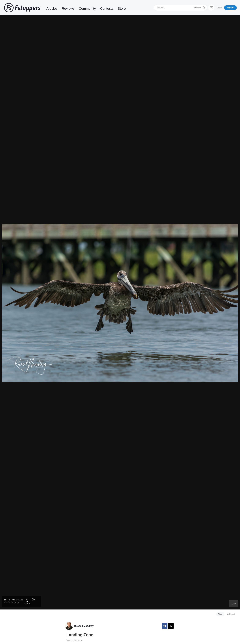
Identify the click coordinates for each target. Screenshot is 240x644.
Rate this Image (14, 600)
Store (122, 9)
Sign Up (230, 8)
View (220, 614)
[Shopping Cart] (211, 8)
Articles (52, 9)
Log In (219, 8)
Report (231, 614)
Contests (107, 9)
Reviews (68, 9)
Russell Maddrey (84, 626)
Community (87, 9)
